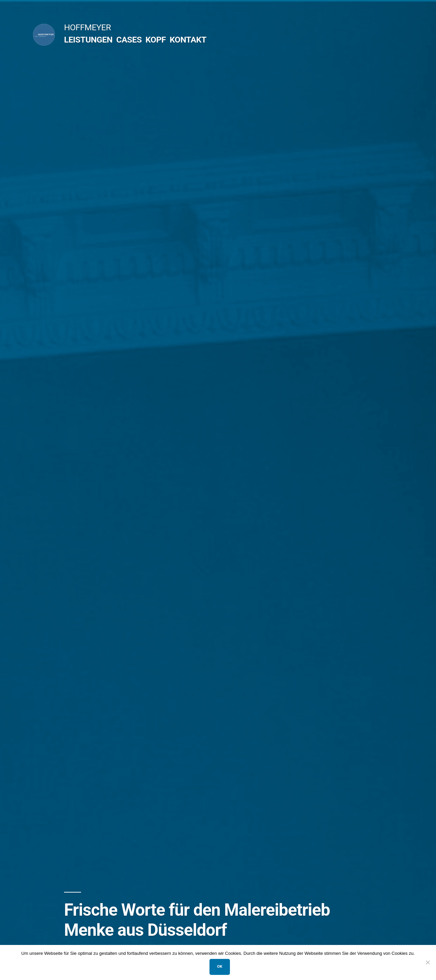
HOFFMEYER (87, 27)
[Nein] (427, 962)
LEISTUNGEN (88, 40)
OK (220, 966)
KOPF (156, 40)
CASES (129, 40)
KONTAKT (188, 40)
